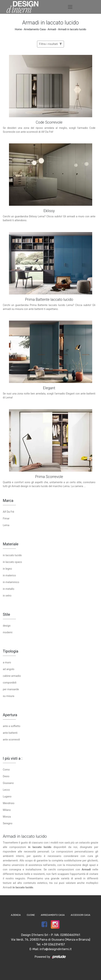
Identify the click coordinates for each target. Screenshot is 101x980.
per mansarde (11, 689)
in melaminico (11, 582)
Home (18, 29)
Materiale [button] (11, 544)
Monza (7, 817)
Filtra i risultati (51, 44)
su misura (9, 696)
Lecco (6, 790)
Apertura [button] (10, 715)
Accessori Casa (81, 915)
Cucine (31, 915)
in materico (9, 575)
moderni (8, 632)
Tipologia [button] (11, 651)
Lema (6, 525)
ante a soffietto (12, 726)
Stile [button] (6, 614)
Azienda (16, 915)
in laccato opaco (12, 562)
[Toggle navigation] (70, 7)
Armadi (52, 29)
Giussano (8, 783)
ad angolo (9, 669)
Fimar (6, 518)
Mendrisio (9, 803)
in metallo (9, 589)
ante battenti (10, 733)
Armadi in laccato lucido (72, 29)
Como (6, 770)
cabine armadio (12, 676)
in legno (7, 569)
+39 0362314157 (53, 944)
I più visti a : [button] (13, 758)
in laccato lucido (12, 555)
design (7, 626)
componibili (10, 683)
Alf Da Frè (9, 512)
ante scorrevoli (11, 740)
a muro (7, 662)
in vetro (7, 596)
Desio (6, 776)
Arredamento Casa (35, 29)
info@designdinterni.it (56, 949)
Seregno (8, 823)
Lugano (7, 796)
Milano (7, 810)
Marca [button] (8, 501)
